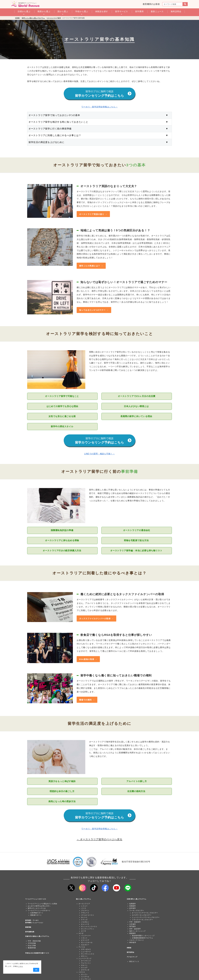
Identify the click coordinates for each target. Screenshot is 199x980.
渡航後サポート (36, 915)
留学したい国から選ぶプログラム (33, 18)
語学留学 (133, 909)
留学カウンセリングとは (37, 909)
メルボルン (85, 922)
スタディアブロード (137, 940)
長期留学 (133, 906)
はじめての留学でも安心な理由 (62, 406)
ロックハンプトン (88, 929)
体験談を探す (102, 11)
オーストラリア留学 (54, 18)
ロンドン (84, 975)
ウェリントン (86, 963)
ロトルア (84, 968)
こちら (20, 966)
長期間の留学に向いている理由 (137, 416)
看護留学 (133, 934)
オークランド (86, 961)
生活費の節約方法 (137, 792)
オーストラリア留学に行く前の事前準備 (99, 129)
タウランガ (85, 970)
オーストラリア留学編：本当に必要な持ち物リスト (137, 551)
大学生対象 (32, 943)
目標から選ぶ (24, 11)
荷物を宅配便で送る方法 (137, 541)
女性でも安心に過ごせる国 (62, 416)
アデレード (85, 913)
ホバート (84, 918)
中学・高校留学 (135, 922)
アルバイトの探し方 (137, 781)
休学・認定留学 (135, 929)
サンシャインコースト (89, 927)
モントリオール (87, 943)
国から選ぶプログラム (84, 899)
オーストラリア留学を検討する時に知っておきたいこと (99, 122)
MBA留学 (133, 943)
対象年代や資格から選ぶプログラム (37, 937)
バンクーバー (86, 936)
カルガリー (85, 945)
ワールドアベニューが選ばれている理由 (42, 904)
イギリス (82, 972)
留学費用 (139, 11)
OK (36, 970)
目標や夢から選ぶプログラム (136, 899)
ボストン (84, 956)
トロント (84, 938)
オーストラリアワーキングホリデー (145, 913)
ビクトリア (85, 940)
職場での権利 (85, 700)
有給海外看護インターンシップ (143, 936)
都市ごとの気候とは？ (90, 266)
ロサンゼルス (86, 950)
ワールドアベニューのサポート (39, 911)
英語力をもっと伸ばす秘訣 (62, 781)
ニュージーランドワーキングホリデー (146, 918)
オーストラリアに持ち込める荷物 (62, 541)
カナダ (81, 934)
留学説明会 (131, 952)
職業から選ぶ (44, 11)
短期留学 (133, 904)
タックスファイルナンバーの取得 (95, 619)
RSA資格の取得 (87, 659)
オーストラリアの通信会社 (137, 530)
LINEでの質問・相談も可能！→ (99, 454)
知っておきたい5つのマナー (92, 310)
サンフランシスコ (88, 954)
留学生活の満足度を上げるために (99, 142)
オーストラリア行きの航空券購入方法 (62, 551)
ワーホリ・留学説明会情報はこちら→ (99, 107)
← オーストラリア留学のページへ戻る (99, 839)
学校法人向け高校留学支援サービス (37, 953)
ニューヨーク (86, 952)
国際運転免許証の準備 (62, 530)
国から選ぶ (63, 11)
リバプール (85, 977)
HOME (17, 18)
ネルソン (84, 966)
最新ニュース (157, 11)
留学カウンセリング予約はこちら (103, 94)
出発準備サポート (37, 913)
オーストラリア (84, 904)
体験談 (129, 948)
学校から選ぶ (82, 11)
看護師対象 (32, 948)
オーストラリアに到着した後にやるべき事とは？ (99, 136)
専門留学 (133, 927)
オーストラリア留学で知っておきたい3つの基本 (99, 115)
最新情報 (28, 927)
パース (84, 909)
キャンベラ (85, 924)
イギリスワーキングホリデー (142, 920)
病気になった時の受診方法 (62, 802)
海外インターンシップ (137, 931)
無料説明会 (176, 11)
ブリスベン (85, 911)
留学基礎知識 (30, 932)
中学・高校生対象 (34, 941)
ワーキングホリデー (137, 911)
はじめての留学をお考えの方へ (39, 906)
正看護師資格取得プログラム (142, 938)
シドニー (84, 906)
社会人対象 (32, 946)
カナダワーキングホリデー (142, 915)
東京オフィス (134, 962)
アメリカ (82, 947)
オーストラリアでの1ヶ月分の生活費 (137, 396)
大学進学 (133, 924)
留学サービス (122, 11)
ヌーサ (84, 931)
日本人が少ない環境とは (137, 406)
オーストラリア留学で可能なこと (62, 396)
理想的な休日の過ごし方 (62, 792)
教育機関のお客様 (151, 4)
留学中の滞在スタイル (62, 427)
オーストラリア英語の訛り (92, 214)
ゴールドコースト (88, 915)
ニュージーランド (85, 959)
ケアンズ (84, 920)
